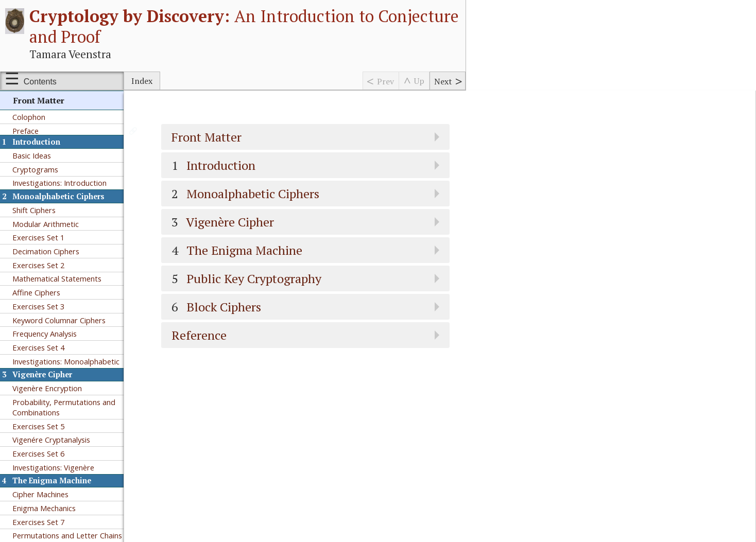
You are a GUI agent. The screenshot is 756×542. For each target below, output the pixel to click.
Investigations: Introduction (59, 183)
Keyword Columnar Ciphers (59, 320)
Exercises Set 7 (38, 522)
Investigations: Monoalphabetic (66, 361)
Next (443, 81)
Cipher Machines (40, 494)
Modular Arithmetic (46, 224)
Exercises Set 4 (38, 347)
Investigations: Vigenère (53, 467)
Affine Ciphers (36, 292)
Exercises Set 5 (38, 426)
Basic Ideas (32, 155)
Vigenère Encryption (47, 388)
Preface (25, 131)
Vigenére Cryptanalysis (51, 440)
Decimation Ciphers (46, 251)
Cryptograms (35, 169)
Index (142, 81)
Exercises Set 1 (38, 237)
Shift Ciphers (34, 210)
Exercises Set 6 (38, 453)
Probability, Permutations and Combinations (64, 407)
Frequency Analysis (45, 334)
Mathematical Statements (57, 278)
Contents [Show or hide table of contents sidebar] (40, 82)
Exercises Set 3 (38, 306)
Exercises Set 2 (38, 265)
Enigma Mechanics (44, 508)
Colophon (29, 117)
